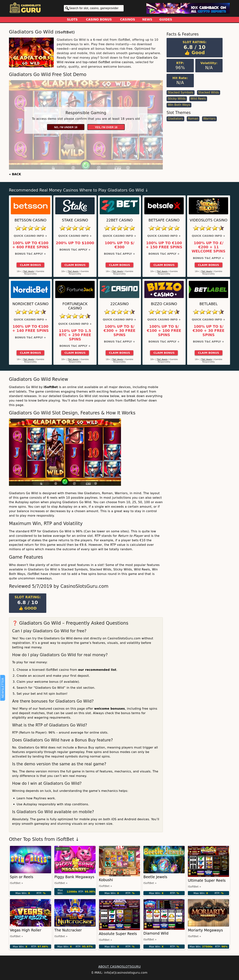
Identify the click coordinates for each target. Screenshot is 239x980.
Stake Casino (75, 220)
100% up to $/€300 (120, 245)
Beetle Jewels (155, 877)
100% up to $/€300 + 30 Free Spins (119, 331)
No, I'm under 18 (66, 127)
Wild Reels (198, 99)
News (147, 20)
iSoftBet (65, 32)
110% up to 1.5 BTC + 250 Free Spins (75, 335)
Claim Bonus (31, 265)
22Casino (119, 304)
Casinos (128, 20)
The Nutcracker (68, 930)
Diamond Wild (156, 933)
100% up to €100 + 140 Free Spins (31, 329)
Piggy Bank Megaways (74, 877)
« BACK (15, 174)
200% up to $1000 (75, 243)
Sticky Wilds (177, 99)
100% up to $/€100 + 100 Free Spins (164, 331)
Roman (193, 119)
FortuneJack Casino (75, 306)
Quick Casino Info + (31, 236)
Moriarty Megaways (205, 930)
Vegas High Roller (26, 930)
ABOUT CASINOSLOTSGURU (119, 967)
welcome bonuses (110, 709)
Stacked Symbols (180, 92)
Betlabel (208, 304)
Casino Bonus (99, 20)
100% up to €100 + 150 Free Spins (164, 245)
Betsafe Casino (164, 220)
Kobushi (106, 880)
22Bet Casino (119, 220)
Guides (166, 20)
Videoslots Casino (209, 220)
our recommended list (97, 670)
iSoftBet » (16, 883)
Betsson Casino (31, 220)
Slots (72, 20)
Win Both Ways (179, 105)
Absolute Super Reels (118, 934)
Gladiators (175, 119)
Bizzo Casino (164, 304)
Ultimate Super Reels (207, 881)
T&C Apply (29, 271)
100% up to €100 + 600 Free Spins (31, 245)
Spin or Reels (22, 877)
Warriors (209, 119)
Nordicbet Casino (30, 304)
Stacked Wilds (209, 92)
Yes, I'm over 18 (106, 127)
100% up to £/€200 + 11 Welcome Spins (208, 247)
